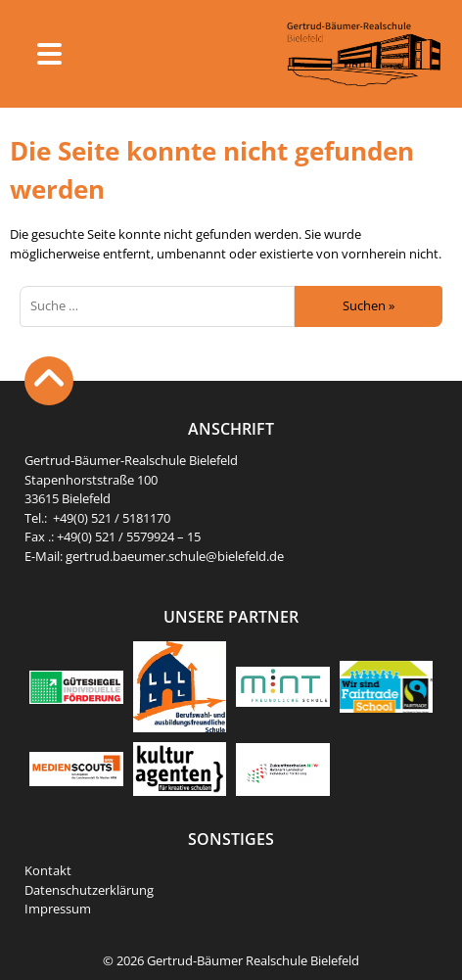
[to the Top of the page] (49, 381)
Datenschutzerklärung (89, 890)
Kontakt (48, 870)
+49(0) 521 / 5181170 (112, 518)
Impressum (58, 909)
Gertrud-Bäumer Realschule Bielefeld (253, 960)
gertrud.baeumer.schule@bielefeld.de (175, 556)
